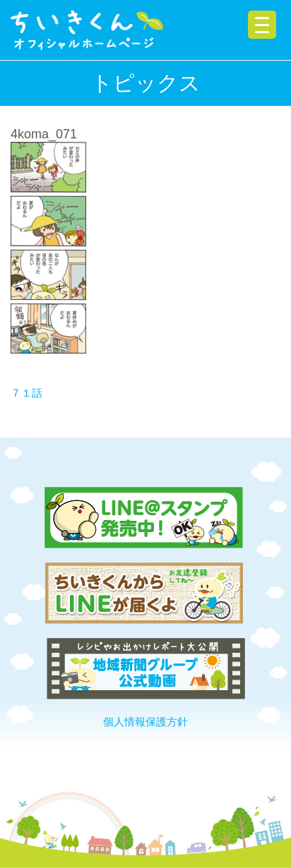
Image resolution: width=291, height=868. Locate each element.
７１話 (26, 393)
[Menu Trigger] (262, 25)
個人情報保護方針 (145, 722)
